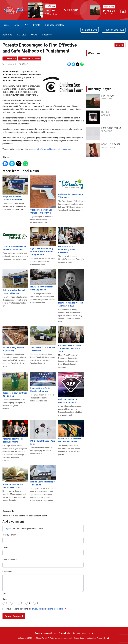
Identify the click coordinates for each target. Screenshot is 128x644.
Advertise (7, 35)
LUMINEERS (106, 115)
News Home (11, 58)
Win (26, 25)
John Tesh (50, 10)
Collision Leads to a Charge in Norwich (71, 388)
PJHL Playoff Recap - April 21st (43, 432)
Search (119, 45)
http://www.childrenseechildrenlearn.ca (53, 149)
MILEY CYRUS (107, 131)
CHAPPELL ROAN (108, 147)
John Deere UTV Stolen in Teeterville (43, 339)
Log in (7, 528)
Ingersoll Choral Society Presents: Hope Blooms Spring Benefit (43, 242)
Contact (76, 633)
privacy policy (38, 609)
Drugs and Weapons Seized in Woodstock (15, 188)
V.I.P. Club (22, 35)
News (17, 25)
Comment (7, 572)
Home (6, 25)
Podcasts (47, 35)
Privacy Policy (65, 633)
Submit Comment (14, 616)
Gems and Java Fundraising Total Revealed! (71, 240)
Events (37, 25)
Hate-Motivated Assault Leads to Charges (15, 282)
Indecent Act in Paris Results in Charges (43, 382)
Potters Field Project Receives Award (15, 431)
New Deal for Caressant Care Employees (43, 280)
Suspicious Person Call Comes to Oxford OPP (43, 195)
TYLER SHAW (109, 11)
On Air (34, 35)
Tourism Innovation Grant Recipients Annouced (15, 239)
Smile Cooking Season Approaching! (15, 339)
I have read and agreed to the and (36, 609)
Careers (38, 633)
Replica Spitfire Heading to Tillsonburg (43, 476)
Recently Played (100, 89)
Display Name (9, 535)
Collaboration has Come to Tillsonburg (71, 187)
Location (7, 547)
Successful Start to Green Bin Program (15, 385)
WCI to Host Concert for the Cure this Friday (71, 431)
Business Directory (55, 25)
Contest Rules (50, 633)
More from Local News (31, 58)
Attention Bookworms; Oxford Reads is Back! (15, 477)
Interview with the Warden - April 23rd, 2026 (71, 288)
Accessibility (88, 633)
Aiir (108, 638)
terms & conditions (56, 609)
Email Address (10, 559)
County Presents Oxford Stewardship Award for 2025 (71, 339)
